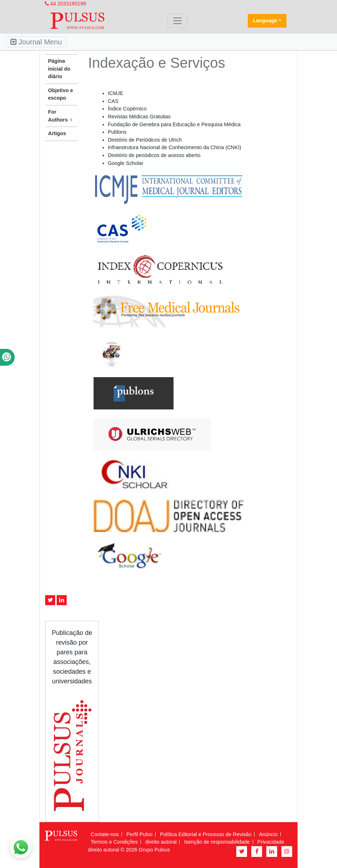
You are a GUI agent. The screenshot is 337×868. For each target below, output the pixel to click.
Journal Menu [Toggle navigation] (36, 42)
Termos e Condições (114, 842)
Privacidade (271, 842)
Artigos (57, 133)
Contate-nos (105, 834)
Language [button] (265, 20)
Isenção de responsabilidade (217, 842)
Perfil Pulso (139, 834)
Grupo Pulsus (154, 850)
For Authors (61, 116)
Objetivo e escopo (61, 94)
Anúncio (268, 834)
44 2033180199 (65, 4)
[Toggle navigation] (177, 21)
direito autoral (161, 842)
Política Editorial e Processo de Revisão (206, 834)
